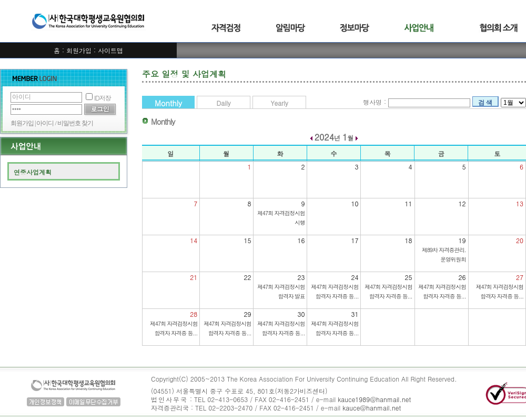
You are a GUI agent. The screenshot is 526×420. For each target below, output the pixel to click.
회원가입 (79, 50)
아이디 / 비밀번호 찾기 (64, 123)
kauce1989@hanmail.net (374, 399)
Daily (224, 103)
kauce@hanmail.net (372, 408)
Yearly (279, 103)
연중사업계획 (33, 172)
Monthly (168, 103)
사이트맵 (110, 50)
